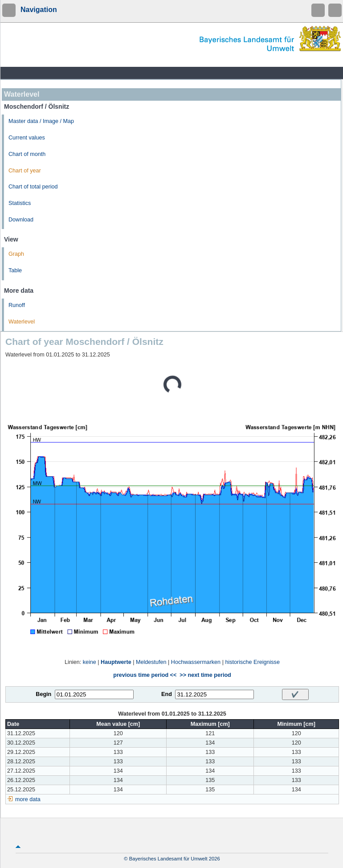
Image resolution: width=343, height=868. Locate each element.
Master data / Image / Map (41, 121)
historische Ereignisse (252, 662)
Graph (16, 254)
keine (90, 662)
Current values (27, 138)
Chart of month (27, 154)
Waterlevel (22, 322)
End (167, 694)
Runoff (17, 305)
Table (15, 270)
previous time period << (145, 675)
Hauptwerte (116, 662)
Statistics (20, 203)
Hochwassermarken (196, 662)
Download (21, 220)
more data (28, 799)
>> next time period (205, 675)
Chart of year (25, 171)
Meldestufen (151, 662)
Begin (43, 694)
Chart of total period (33, 187)
